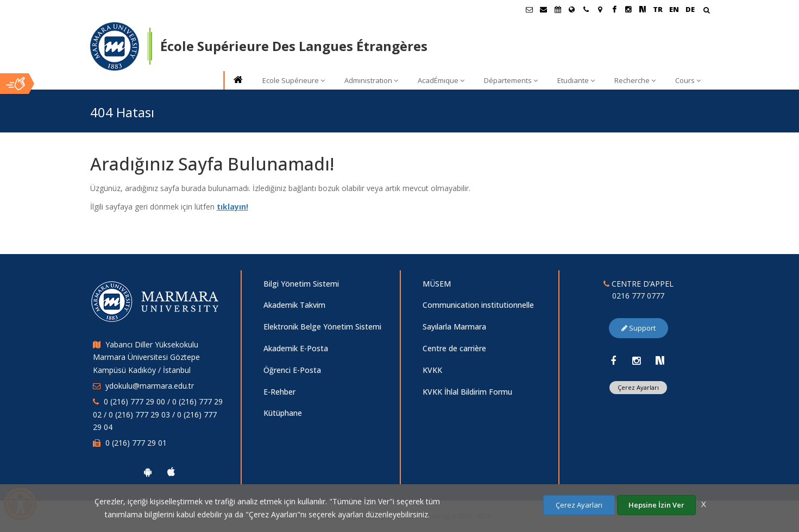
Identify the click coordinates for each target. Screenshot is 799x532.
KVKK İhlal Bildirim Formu (467, 392)
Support (638, 328)
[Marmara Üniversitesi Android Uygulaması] (148, 472)
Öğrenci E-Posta (292, 370)
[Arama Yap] (706, 11)
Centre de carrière (454, 348)
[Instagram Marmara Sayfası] (628, 9)
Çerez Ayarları (638, 387)
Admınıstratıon (371, 80)
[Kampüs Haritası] (600, 9)
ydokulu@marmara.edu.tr (150, 386)
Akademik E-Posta (296, 348)
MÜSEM (437, 284)
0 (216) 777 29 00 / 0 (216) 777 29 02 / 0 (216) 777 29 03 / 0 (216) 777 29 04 (158, 414)
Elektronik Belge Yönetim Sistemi (322, 327)
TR (658, 9)
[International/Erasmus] (572, 9)
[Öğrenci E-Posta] (530, 9)
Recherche (635, 80)
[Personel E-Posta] (544, 9)
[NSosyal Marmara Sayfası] (643, 9)
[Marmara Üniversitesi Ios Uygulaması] (171, 472)
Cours (688, 80)
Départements (511, 80)
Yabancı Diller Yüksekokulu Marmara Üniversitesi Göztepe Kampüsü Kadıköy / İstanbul (146, 357)
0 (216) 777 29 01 (136, 443)
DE (690, 9)
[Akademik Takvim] (558, 9)
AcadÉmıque (441, 80)
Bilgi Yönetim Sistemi (301, 284)
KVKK (432, 370)
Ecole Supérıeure (294, 80)
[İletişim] (586, 9)
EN (674, 9)
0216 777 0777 (638, 296)
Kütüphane (283, 413)
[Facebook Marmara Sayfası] (614, 9)
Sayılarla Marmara (454, 327)
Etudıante (576, 80)
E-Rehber (279, 392)
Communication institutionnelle (478, 305)
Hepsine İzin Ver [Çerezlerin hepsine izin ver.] (656, 505)
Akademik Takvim (294, 305)
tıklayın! (232, 207)
